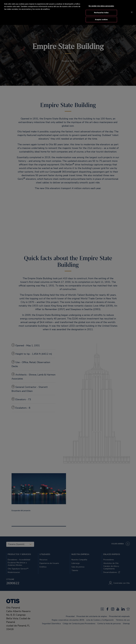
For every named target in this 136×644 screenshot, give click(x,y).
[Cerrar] (132, 9)
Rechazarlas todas (101, 9)
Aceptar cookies (101, 16)
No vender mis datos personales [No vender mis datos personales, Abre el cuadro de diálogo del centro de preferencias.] (101, 3)
